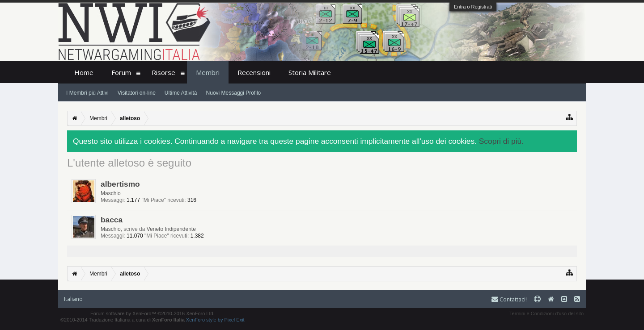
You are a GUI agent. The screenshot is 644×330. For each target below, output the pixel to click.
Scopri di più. (501, 141)
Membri (208, 72)
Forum (121, 72)
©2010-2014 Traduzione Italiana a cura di (123, 320)
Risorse (163, 72)
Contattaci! (509, 299)
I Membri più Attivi (87, 93)
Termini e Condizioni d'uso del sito (547, 313)
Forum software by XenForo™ (153, 313)
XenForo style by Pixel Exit (215, 320)
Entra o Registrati (473, 7)
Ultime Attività (181, 93)
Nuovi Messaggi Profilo (234, 93)
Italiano (73, 299)
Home (84, 72)
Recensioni (254, 72)
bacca (112, 220)
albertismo (120, 184)
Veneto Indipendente (171, 229)
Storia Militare (310, 72)
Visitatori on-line (137, 93)
